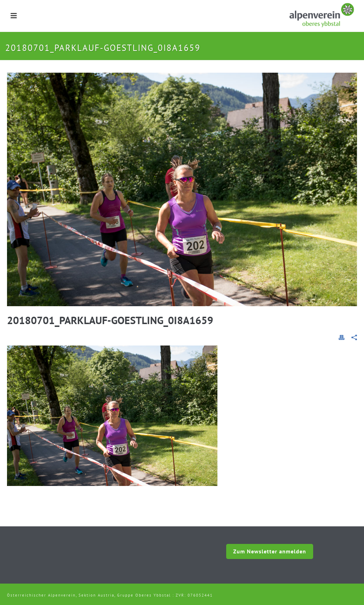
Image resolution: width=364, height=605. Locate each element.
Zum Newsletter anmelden (270, 551)
